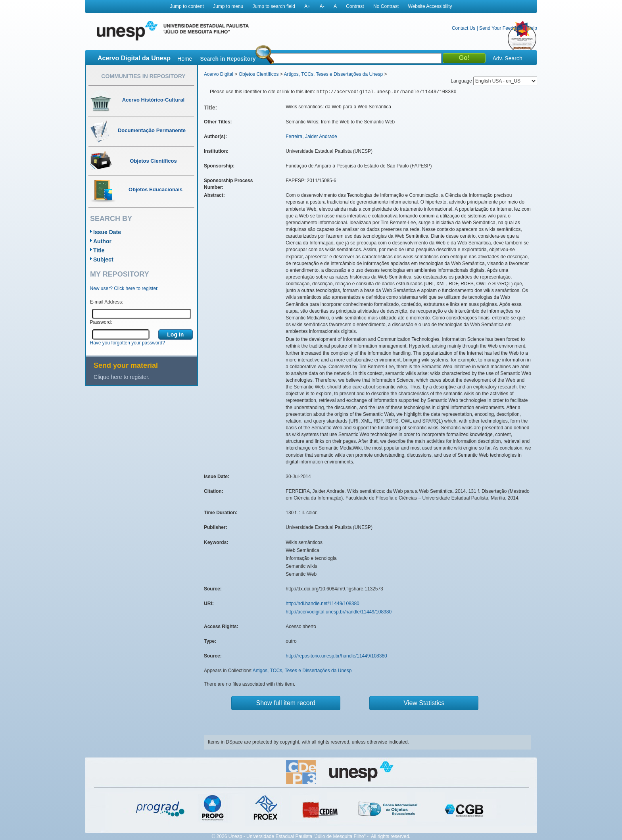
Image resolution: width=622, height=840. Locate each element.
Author (102, 241)
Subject (103, 259)
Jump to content (187, 6)
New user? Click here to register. (124, 288)
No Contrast (386, 6)
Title (99, 250)
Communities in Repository (143, 76)
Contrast (355, 6)
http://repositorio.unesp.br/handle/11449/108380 (336, 656)
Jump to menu (228, 6)
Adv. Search (507, 58)
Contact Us (464, 28)
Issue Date (107, 232)
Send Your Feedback (501, 28)
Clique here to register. (122, 377)
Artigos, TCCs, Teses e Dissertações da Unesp (333, 74)
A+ (307, 6)
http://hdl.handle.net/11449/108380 (323, 604)
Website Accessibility (430, 6)
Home (185, 59)
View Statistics (424, 703)
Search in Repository (228, 59)
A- (322, 6)
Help (532, 28)
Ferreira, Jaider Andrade (311, 136)
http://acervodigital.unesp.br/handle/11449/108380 (339, 612)
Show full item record (286, 703)
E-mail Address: (107, 302)
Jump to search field (274, 6)
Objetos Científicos (259, 74)
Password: (101, 322)
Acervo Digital (219, 74)
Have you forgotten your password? (128, 343)
